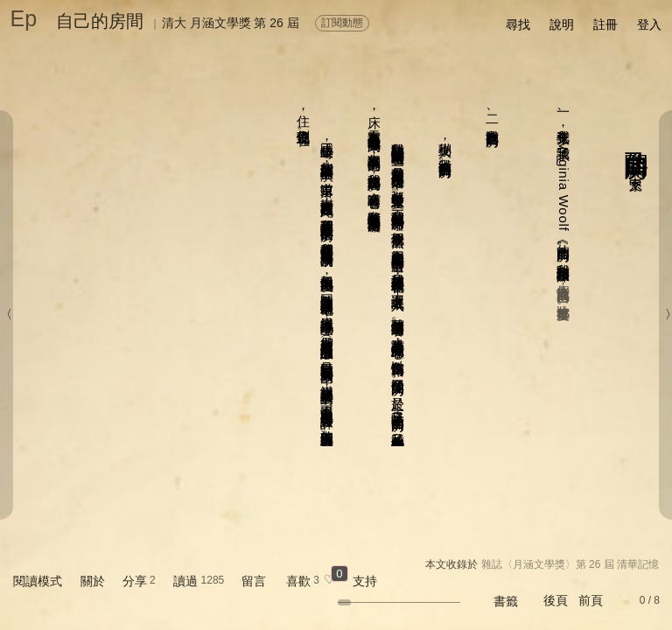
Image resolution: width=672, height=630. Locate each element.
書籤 (506, 601)
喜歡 (298, 581)
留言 (254, 581)
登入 (649, 24)
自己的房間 (100, 21)
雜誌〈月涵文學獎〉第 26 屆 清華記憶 (570, 564)
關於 (93, 581)
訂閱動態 (342, 23)
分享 (135, 581)
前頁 (591, 600)
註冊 (605, 24)
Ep (24, 18)
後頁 (556, 600)
